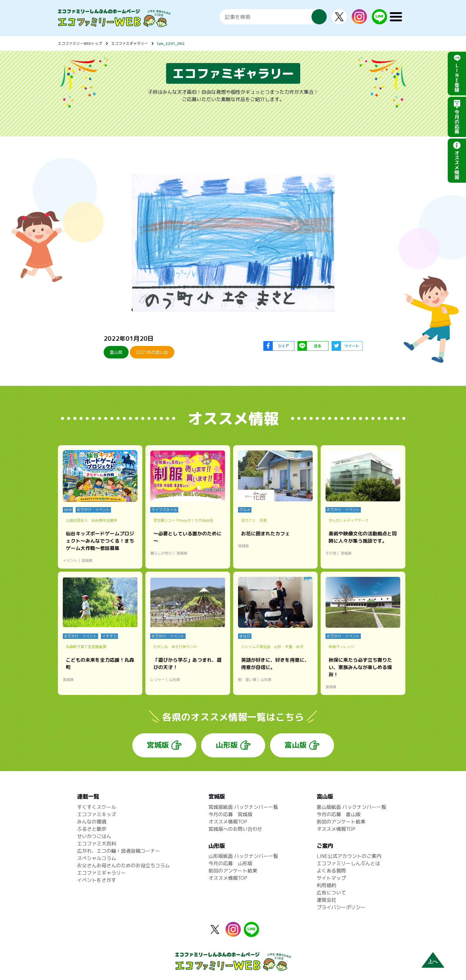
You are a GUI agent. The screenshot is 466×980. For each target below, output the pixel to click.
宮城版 (158, 745)
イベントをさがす (97, 880)
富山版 (296, 745)
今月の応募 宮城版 (230, 814)
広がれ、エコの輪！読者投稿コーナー (119, 851)
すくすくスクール (97, 807)
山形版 (227, 745)
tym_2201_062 (171, 43)
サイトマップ (331, 878)
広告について (331, 893)
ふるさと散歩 (92, 829)
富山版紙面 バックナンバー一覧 (351, 807)
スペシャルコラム (97, 858)
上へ (433, 962)
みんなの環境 (92, 822)
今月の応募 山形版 (230, 863)
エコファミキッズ (97, 814)
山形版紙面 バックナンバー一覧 (243, 856)
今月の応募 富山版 (339, 814)
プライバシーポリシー (341, 907)
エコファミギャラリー (130, 43)
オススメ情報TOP (228, 822)
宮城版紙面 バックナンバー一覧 (243, 807)
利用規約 (326, 885)
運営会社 (326, 900)
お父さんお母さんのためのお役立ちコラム (123, 865)
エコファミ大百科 (97, 844)
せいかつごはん (94, 836)
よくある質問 (331, 871)
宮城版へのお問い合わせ (235, 829)
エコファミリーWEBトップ (80, 43)
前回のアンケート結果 (233, 871)
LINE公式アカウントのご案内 (349, 856)
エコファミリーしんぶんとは (348, 863)
